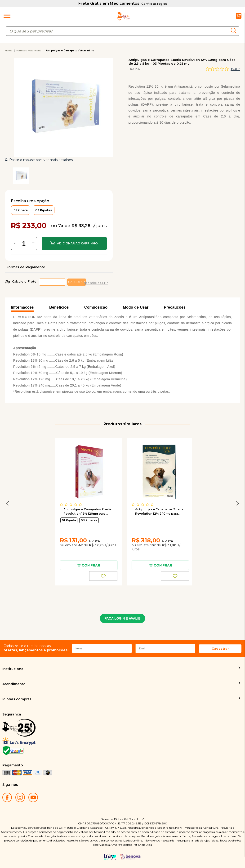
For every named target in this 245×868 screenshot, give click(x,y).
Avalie (235, 69)
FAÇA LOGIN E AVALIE (123, 618)
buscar (235, 31)
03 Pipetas (89, 520)
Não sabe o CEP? (96, 283)
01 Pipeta (69, 520)
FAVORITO (103, 576)
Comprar (74, 243)
